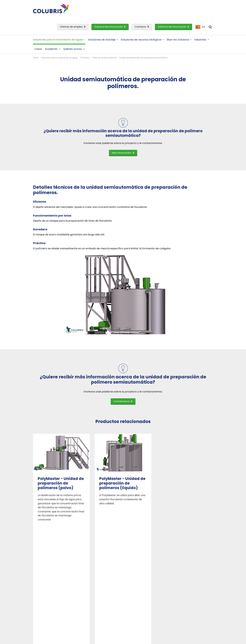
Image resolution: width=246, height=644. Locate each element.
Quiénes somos (74, 49)
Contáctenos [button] (123, 401)
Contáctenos (183, 578)
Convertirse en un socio (143, 588)
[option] (61, 478)
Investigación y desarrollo (52, 601)
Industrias (202, 40)
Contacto (142, 27)
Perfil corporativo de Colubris (147, 578)
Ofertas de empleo (73, 27)
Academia (53, 49)
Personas (134, 583)
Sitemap (110, 639)
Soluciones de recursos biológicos (142, 40)
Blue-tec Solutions (179, 40)
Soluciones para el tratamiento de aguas (59, 40)
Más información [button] (123, 153)
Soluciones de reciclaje (103, 40)
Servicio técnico (46, 607)
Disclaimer (69, 639)
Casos (38, 49)
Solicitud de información (110, 27)
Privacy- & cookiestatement (90, 639)
